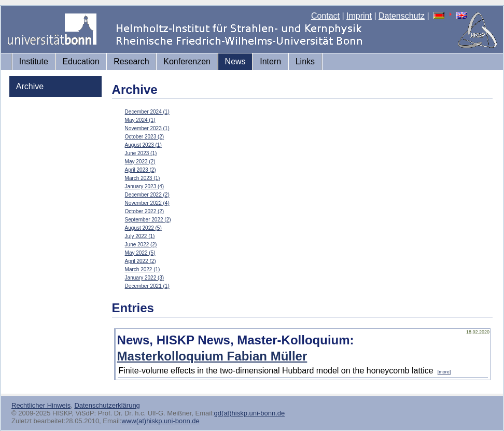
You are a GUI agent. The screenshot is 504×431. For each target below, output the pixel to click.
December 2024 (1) (147, 112)
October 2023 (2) (145, 137)
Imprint (359, 16)
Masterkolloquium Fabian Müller (212, 356)
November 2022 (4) (147, 203)
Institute (34, 61)
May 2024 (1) (140, 120)
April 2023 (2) (141, 170)
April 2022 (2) (141, 261)
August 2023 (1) (143, 145)
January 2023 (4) (145, 186)
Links (305, 61)
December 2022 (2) (147, 195)
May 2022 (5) (140, 253)
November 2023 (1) (147, 128)
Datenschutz (402, 16)
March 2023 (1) (143, 178)
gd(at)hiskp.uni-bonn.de (250, 413)
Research (131, 61)
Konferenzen (187, 61)
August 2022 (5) (143, 228)
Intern (270, 61)
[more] (444, 372)
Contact (325, 16)
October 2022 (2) (145, 211)
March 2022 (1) (143, 269)
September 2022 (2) (148, 220)
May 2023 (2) (140, 162)
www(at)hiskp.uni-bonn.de (160, 421)
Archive (30, 86)
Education (81, 61)
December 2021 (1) (147, 286)
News (235, 61)
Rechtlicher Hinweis (41, 405)
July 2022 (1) (140, 236)
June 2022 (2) (141, 245)
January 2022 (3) (145, 278)
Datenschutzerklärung (107, 405)
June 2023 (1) (141, 153)
